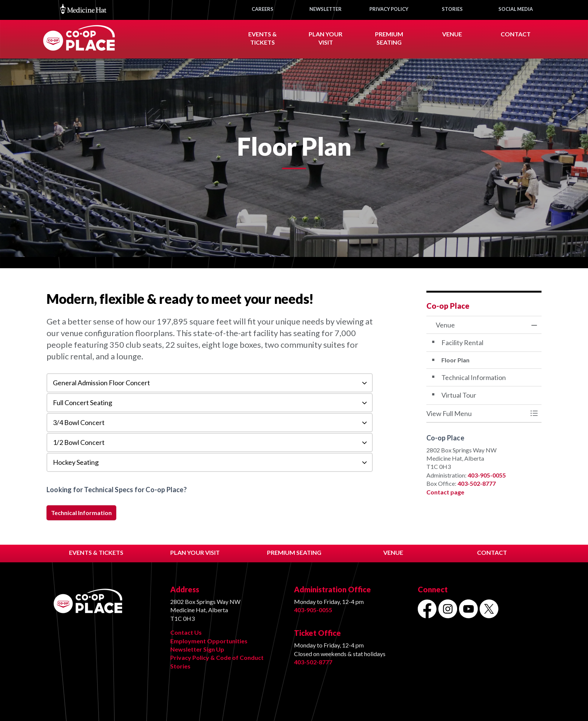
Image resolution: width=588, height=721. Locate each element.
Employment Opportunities (209, 641)
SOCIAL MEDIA (516, 9)
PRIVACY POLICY (389, 9)
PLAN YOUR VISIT (195, 552)
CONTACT (516, 34)
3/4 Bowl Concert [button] (79, 422)
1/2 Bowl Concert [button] (79, 442)
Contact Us (186, 632)
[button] (477, 414)
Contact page (445, 492)
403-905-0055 (487, 475)
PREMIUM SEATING (294, 552)
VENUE (452, 34)
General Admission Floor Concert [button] (101, 383)
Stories (180, 666)
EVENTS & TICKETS (96, 552)
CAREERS (262, 9)
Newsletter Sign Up (197, 649)
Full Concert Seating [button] (82, 403)
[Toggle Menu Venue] (534, 414)
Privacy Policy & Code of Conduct (217, 657)
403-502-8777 (477, 483)
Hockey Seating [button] (76, 462)
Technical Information (81, 513)
